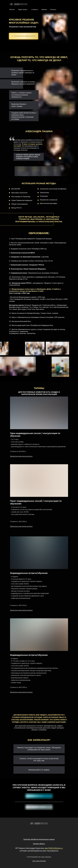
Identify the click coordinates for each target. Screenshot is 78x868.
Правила (44, 10)
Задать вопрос (23, 10)
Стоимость (35, 10)
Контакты (53, 10)
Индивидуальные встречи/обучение (29, 573)
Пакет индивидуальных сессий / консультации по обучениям (36, 502)
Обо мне (12, 10)
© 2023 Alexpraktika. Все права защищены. (39, 857)
